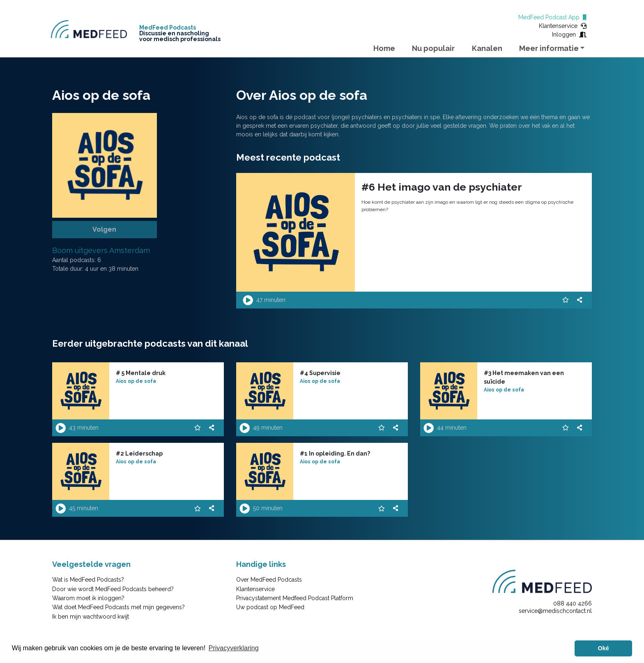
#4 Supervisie (320, 373)
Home (384, 48)
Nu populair (433, 48)
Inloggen (569, 35)
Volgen (104, 229)
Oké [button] (604, 648)
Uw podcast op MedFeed (270, 607)
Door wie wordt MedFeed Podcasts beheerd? (113, 589)
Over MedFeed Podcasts (269, 580)
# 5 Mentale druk (141, 373)
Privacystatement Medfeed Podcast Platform (295, 598)
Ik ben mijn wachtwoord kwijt (91, 617)
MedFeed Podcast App (552, 17)
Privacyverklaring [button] (234, 648)
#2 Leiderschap (139, 454)
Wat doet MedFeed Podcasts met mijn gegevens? (118, 607)
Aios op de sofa (136, 381)
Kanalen (487, 48)
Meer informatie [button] (549, 48)
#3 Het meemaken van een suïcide (524, 377)
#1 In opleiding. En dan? (335, 454)
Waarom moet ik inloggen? (88, 598)
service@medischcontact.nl (555, 611)
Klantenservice (563, 26)
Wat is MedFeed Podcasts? (88, 580)
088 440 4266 (573, 603)
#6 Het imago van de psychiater (442, 187)
